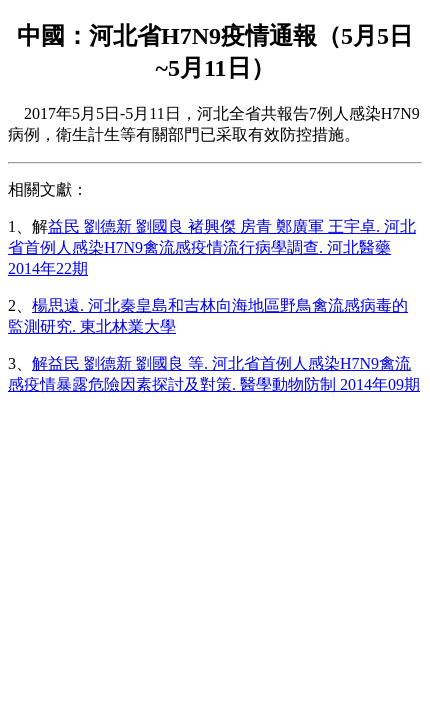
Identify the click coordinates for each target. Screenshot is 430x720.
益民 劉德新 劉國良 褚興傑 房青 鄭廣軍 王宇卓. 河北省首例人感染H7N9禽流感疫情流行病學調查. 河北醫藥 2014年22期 (212, 247)
